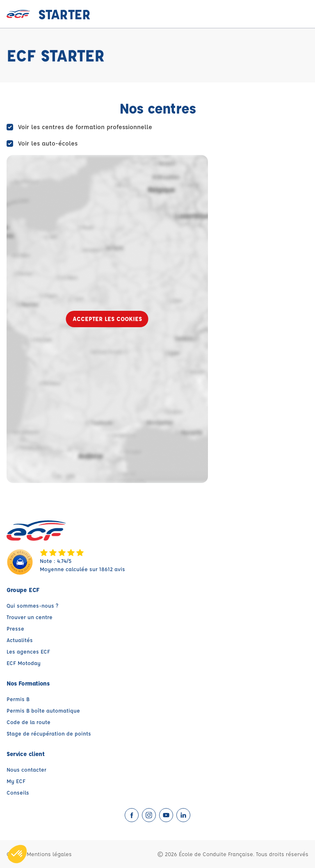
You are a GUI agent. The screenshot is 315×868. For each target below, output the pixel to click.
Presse (15, 628)
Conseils (18, 792)
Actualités (20, 640)
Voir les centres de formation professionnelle (85, 127)
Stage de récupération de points (49, 733)
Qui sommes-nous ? (32, 605)
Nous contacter (26, 769)
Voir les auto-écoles (48, 143)
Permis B (18, 699)
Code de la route (29, 722)
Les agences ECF (28, 651)
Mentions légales (49, 854)
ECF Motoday (24, 663)
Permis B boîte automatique (43, 710)
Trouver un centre (30, 617)
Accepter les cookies (107, 319)
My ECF (16, 781)
